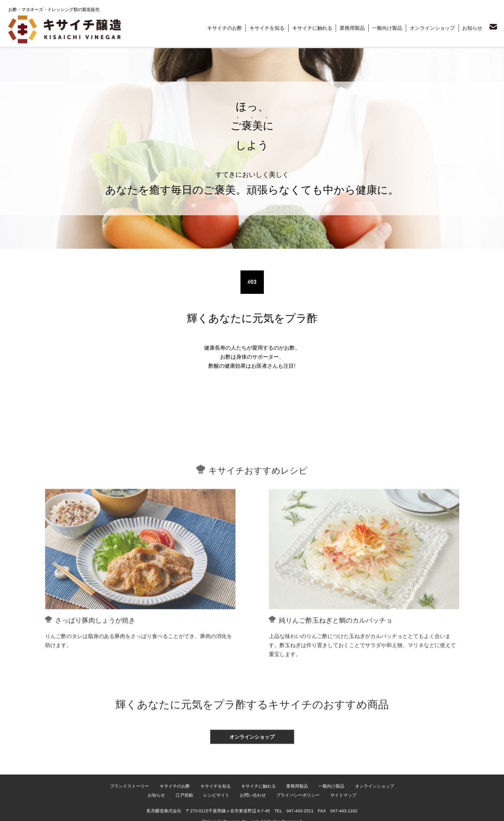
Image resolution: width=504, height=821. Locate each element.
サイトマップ (346, 812)
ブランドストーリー (48, 43)
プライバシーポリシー (300, 812)
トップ (13, 43)
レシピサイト (216, 812)
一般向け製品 (385, 27)
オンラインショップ (431, 27)
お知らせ (472, 27)
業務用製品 (349, 27)
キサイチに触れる (308, 27)
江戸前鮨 (183, 812)
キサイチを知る (262, 27)
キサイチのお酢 (219, 27)
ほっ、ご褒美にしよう (96, 43)
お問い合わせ (254, 812)
